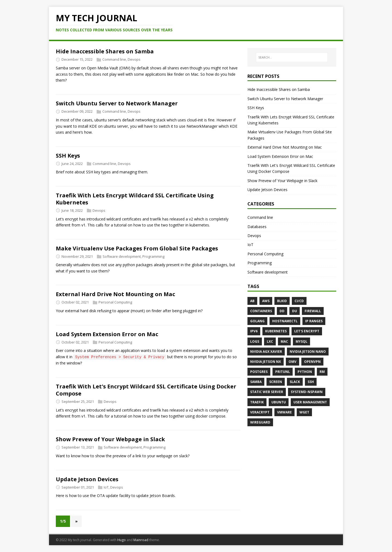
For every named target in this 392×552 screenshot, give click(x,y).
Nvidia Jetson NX (266, 362)
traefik (257, 402)
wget (304, 412)
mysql (301, 341)
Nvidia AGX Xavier (266, 352)
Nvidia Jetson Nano (308, 352)
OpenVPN (312, 362)
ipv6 (254, 331)
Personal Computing (115, 302)
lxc (270, 341)
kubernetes (276, 331)
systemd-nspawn (307, 392)
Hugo (122, 540)
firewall (313, 311)
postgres (259, 372)
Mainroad (141, 540)
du (295, 311)
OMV (293, 362)
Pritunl (283, 372)
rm (322, 372)
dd (282, 311)
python (305, 372)
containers (261, 311)
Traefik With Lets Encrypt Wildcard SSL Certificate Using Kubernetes (135, 199)
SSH (311, 382)
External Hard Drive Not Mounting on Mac (115, 294)
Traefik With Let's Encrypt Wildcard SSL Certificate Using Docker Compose (146, 390)
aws (266, 301)
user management (310, 402)
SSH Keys (68, 156)
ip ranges (314, 321)
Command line (114, 60)
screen (276, 382)
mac (284, 341)
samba (256, 382)
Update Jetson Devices (87, 479)
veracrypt (260, 412)
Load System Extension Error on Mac (107, 334)
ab (252, 301)
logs (255, 341)
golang (257, 321)
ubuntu (279, 402)
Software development (122, 256)
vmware (284, 412)
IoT (106, 487)
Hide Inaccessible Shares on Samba (105, 51)
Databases (257, 227)
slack (295, 382)
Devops (134, 60)
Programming (153, 256)
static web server (267, 392)
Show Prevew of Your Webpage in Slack (110, 439)
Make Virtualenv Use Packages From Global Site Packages (137, 248)
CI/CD (299, 301)
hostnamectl (285, 321)
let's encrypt (307, 331)
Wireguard (260, 422)
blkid (282, 301)
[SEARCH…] (292, 57)
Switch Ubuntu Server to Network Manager (117, 103)
